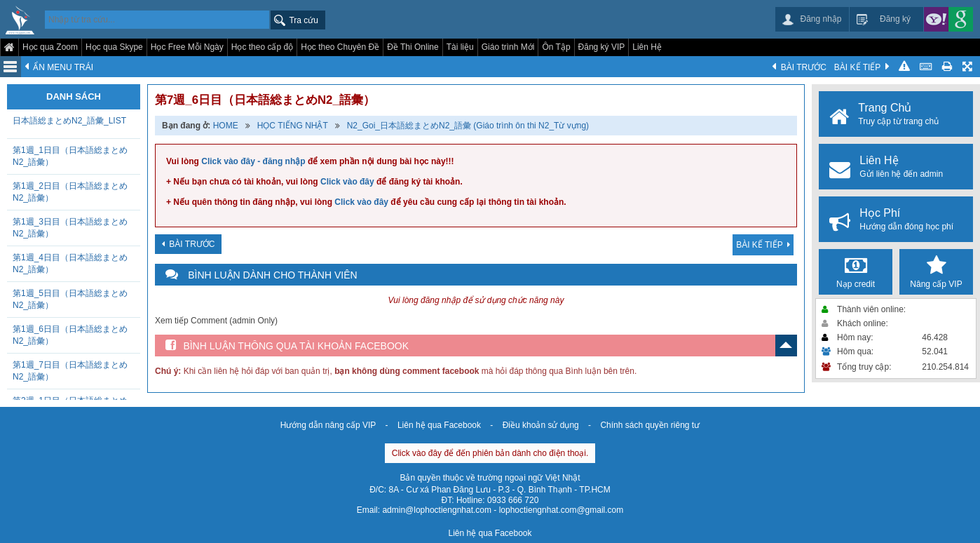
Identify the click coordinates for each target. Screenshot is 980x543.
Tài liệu (460, 47)
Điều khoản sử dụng (541, 425)
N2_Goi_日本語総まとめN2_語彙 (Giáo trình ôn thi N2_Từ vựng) (468, 126)
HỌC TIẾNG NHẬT (293, 126)
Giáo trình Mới (508, 47)
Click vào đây (347, 182)
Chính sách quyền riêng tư (650, 425)
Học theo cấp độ (262, 47)
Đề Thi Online (413, 47)
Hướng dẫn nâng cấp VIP (328, 425)
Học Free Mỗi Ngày (187, 47)
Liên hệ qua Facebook (439, 425)
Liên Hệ (647, 47)
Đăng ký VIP (602, 47)
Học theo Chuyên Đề (340, 47)
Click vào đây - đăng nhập (253, 161)
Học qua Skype (114, 47)
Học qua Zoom (50, 47)
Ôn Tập (556, 47)
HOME (226, 126)
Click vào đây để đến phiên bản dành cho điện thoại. (490, 453)
